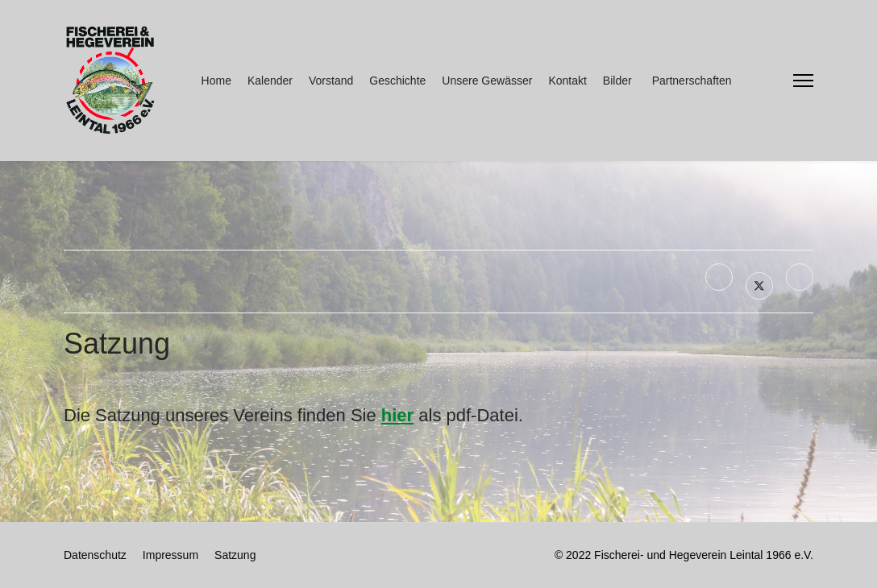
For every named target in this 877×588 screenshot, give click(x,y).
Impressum (170, 555)
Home (216, 81)
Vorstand (331, 81)
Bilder (617, 81)
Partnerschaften (692, 81)
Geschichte (397, 81)
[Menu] (803, 81)
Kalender (270, 81)
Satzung (235, 555)
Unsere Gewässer (487, 81)
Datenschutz (95, 555)
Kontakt (567, 81)
